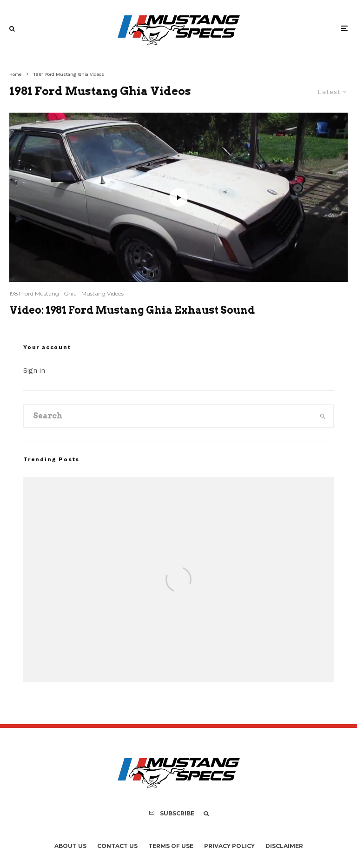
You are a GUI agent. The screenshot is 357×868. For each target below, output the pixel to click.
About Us (70, 846)
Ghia (70, 293)
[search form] (168, 416)
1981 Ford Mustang (34, 293)
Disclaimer (284, 846)
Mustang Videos (102, 293)
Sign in (34, 370)
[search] (323, 416)
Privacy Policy (229, 846)
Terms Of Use (171, 846)
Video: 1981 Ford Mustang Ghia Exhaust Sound (132, 310)
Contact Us (117, 846)
